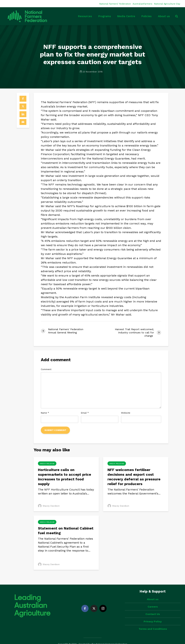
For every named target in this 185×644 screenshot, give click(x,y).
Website (126, 413)
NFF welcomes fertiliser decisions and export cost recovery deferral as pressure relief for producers (134, 477)
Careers (153, 600)
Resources (85, 16)
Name (45, 413)
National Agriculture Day (167, 4)
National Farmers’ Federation (115, 4)
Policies (147, 16)
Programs (105, 16)
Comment (46, 369)
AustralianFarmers (142, 4)
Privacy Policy (153, 615)
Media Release (47, 463)
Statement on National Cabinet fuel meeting (66, 531)
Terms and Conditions (153, 623)
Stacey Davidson (49, 506)
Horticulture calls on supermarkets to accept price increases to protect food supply (64, 477)
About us (164, 16)
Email (85, 413)
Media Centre (126, 16)
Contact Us (153, 608)
